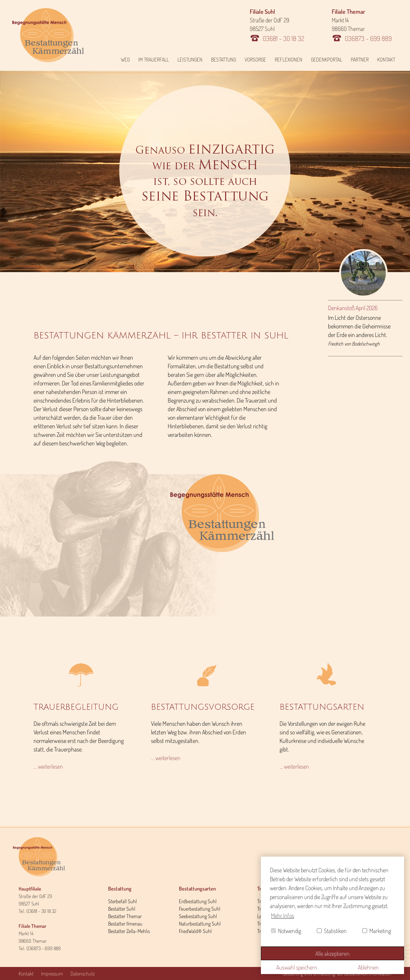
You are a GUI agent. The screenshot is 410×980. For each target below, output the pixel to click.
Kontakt (386, 59)
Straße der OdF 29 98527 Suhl (277, 25)
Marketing (377, 931)
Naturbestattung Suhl (200, 924)
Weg (125, 59)
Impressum (52, 973)
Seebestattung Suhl (198, 916)
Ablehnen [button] (368, 967)
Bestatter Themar (125, 916)
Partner (360, 59)
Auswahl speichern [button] (297, 967)
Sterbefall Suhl (122, 901)
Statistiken (332, 931)
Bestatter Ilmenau (125, 924)
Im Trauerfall (154, 59)
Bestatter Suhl (122, 909)
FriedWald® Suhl (195, 931)
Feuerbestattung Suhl (200, 909)
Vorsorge (255, 59)
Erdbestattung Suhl (198, 901)
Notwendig (286, 931)
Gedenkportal (327, 59)
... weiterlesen (48, 766)
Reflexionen (288, 59)
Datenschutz (83, 973)
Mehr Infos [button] (283, 916)
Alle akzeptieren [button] (332, 954)
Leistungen (190, 59)
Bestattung (223, 59)
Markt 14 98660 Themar (362, 25)
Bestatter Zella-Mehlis (129, 931)
